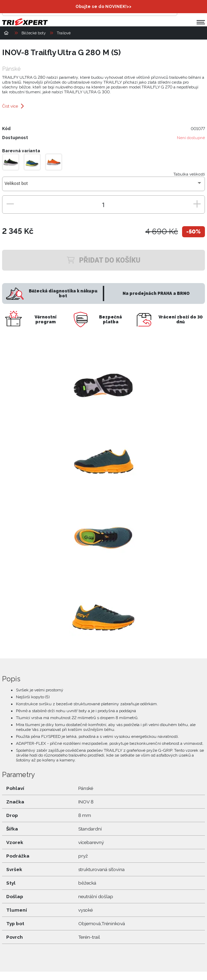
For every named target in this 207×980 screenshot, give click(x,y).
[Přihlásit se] (184, 9)
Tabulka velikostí (189, 174)
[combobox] (103, 186)
